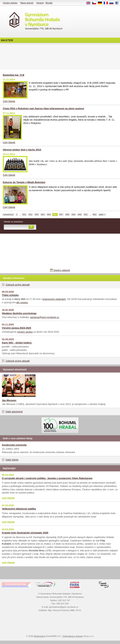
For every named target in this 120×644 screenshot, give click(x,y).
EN (90, 3)
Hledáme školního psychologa (19, 313)
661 (86, 215)
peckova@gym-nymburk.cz (45, 317)
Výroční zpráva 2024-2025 (16, 328)
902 (95, 215)
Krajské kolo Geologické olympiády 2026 (25, 533)
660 (80, 215)
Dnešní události (62, 270)
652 (30, 215)
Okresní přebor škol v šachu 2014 (22, 150)
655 (49, 215)
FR (107, 3)
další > (102, 215)
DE (101, 3)
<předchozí (8, 215)
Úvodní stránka (10, 3)
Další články (12, 460)
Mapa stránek (27, 3)
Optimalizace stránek (73, 636)
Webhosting (40, 636)
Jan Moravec (9, 400)
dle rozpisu (22, 302)
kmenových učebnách (54, 299)
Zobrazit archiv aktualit (18, 285)
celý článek (8, 498)
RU (113, 3)
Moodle (49, 3)
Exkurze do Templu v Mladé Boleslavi (24, 182)
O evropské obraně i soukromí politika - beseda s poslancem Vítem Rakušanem (47, 478)
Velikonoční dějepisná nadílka (19, 509)
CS (95, 3)
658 (67, 215)
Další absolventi (14, 412)
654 (43, 215)
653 (37, 215)
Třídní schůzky (10, 295)
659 (73, 215)
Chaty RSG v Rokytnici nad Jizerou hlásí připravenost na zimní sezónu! (43, 108)
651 (24, 215)
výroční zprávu (25, 332)
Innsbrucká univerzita (14, 445)
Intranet (40, 3)
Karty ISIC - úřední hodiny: (17, 343)
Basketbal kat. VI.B (14, 75)
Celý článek (9, 101)
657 (61, 215)
